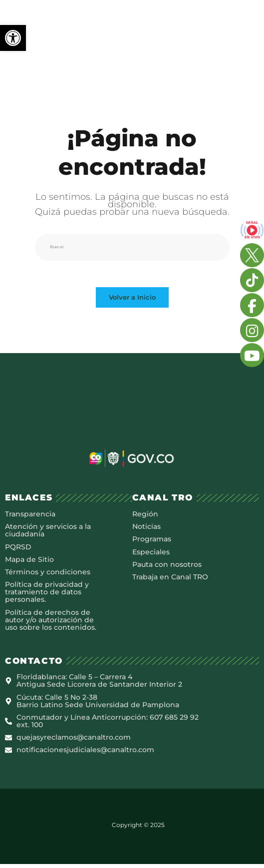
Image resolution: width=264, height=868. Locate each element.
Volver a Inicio (132, 301)
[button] (13, 38)
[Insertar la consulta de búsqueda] (132, 247)
